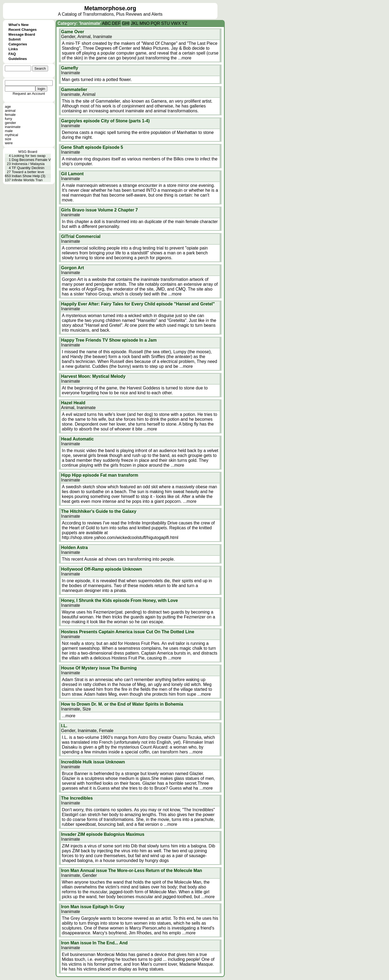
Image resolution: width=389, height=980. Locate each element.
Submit (14, 39)
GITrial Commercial (81, 236)
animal (10, 111)
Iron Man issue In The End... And (94, 943)
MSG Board (28, 152)
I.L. (64, 726)
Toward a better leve (28, 172)
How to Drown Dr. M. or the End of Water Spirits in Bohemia (122, 704)
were (9, 143)
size (8, 139)
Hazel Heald (73, 403)
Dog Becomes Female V (31, 160)
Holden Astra (74, 548)
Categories (18, 44)
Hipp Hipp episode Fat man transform (100, 475)
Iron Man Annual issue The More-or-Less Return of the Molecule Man (132, 870)
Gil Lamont (72, 174)
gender (11, 123)
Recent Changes (22, 30)
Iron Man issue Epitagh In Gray (93, 907)
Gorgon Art (73, 268)
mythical (11, 135)
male (9, 131)
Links (13, 49)
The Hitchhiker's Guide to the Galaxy (99, 511)
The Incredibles (77, 798)
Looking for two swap (28, 156)
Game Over (73, 32)
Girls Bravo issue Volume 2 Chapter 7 (99, 210)
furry (9, 119)
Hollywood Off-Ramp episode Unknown (102, 569)
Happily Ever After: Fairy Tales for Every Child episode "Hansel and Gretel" (138, 304)
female (10, 115)
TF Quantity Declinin (28, 168)
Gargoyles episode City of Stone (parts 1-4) (105, 121)
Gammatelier (74, 90)
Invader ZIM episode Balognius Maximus (103, 834)
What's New (18, 25)
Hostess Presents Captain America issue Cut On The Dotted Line (128, 632)
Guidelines (18, 59)
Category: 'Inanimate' (79, 23)
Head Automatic (77, 439)
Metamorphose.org (110, 8)
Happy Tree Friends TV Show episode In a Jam (109, 340)
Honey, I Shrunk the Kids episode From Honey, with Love (119, 600)
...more (185, 58)
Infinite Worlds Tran (27, 180)
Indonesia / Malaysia (28, 164)
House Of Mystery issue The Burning (99, 668)
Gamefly (70, 68)
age (8, 107)
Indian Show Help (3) (28, 176)
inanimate (13, 127)
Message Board (22, 34)
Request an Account (29, 94)
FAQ (12, 54)
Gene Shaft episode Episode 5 (92, 147)
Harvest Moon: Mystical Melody (93, 376)
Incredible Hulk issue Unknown (93, 762)
